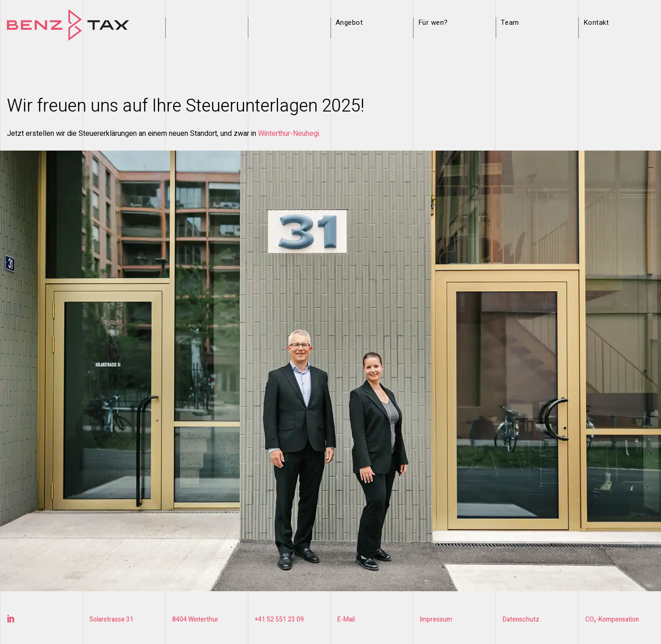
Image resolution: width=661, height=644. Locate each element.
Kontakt (596, 22)
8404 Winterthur (196, 619)
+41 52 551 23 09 (279, 619)
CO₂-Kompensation (613, 619)
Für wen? (433, 22)
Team (510, 22)
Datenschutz (521, 619)
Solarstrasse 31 (112, 619)
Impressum (436, 619)
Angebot (349, 22)
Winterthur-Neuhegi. (289, 134)
